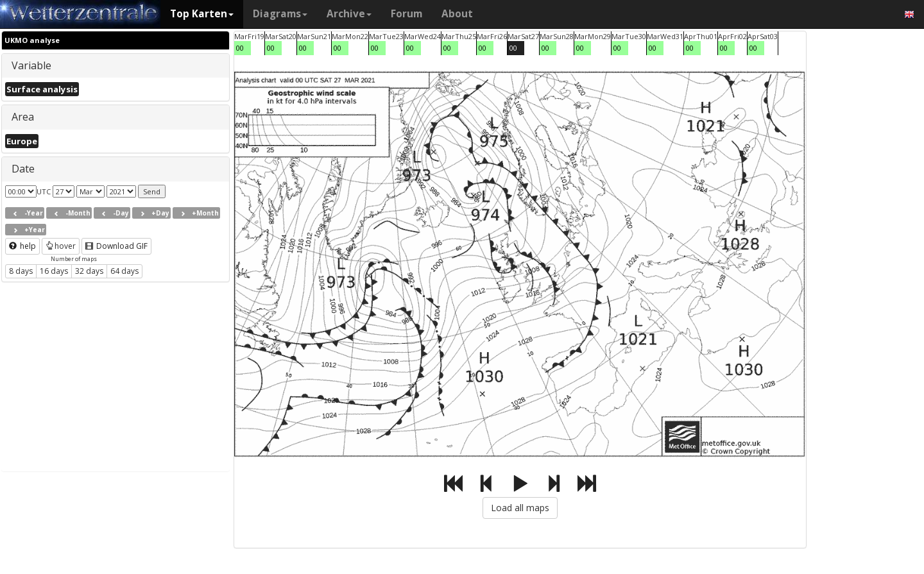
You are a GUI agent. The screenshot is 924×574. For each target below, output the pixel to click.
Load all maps (520, 508)
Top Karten (202, 14)
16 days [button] (54, 271)
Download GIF (116, 246)
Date (23, 169)
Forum (406, 14)
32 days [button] (89, 271)
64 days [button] (124, 271)
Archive (349, 14)
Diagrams (280, 14)
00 (240, 48)
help (22, 246)
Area (23, 117)
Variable (31, 65)
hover (61, 246)
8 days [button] (21, 271)
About (457, 14)
